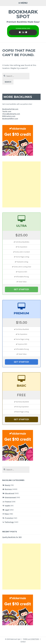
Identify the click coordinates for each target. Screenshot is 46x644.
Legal (7, 510)
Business (8, 489)
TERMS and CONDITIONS (31, 639)
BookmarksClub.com (10, 109)
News (7, 514)
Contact (23, 642)
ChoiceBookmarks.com (11, 114)
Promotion (9, 518)
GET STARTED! (21, 289)
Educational (10, 493)
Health (7, 506)
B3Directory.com (9, 116)
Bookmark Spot (23, 14)
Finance (8, 502)
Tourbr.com (7, 111)
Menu (24, 3)
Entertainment (10, 497)
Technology (9, 522)
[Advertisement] (23, 184)
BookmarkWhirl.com (10, 119)
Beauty (8, 485)
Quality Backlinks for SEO (12, 537)
